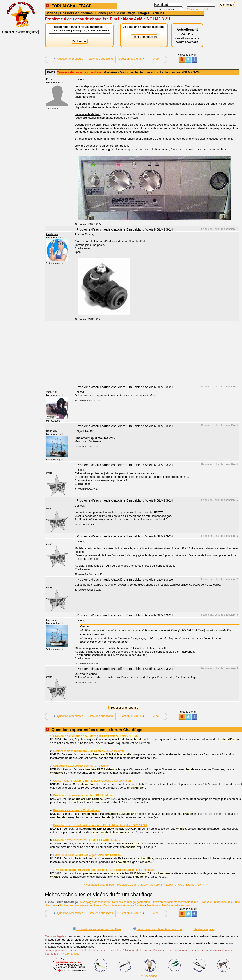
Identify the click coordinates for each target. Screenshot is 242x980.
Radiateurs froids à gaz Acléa (87, 855)
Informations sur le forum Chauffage (97, 929)
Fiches (101, 13)
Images (144, 13)
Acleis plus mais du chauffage (105, 870)
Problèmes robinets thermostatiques (176, 902)
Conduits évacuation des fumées (124, 905)
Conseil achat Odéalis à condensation (92, 781)
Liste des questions (101, 59)
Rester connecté (165, 9)
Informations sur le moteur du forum (157, 929)
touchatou (52, 431)
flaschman (52, 234)
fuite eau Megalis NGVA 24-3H (100, 825)
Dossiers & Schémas (76, 13)
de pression (83, 795)
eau (77, 810)
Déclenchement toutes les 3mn (88, 751)
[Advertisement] (154, 353)
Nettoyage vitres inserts (95, 902)
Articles (158, 13)
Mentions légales (204, 929)
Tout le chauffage (122, 13)
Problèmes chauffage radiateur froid (169, 905)
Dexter (50, 79)
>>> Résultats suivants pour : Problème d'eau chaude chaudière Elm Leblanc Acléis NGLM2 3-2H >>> (143, 885)
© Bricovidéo (149, 976)
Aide (207, 9)
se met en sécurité (81, 766)
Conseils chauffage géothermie (131, 902)
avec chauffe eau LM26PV (87, 840)
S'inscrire (193, 9)
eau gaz (96, 736)
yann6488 (52, 392)
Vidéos (52, 13)
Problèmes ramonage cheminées (80, 905)
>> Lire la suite (69, 954)
